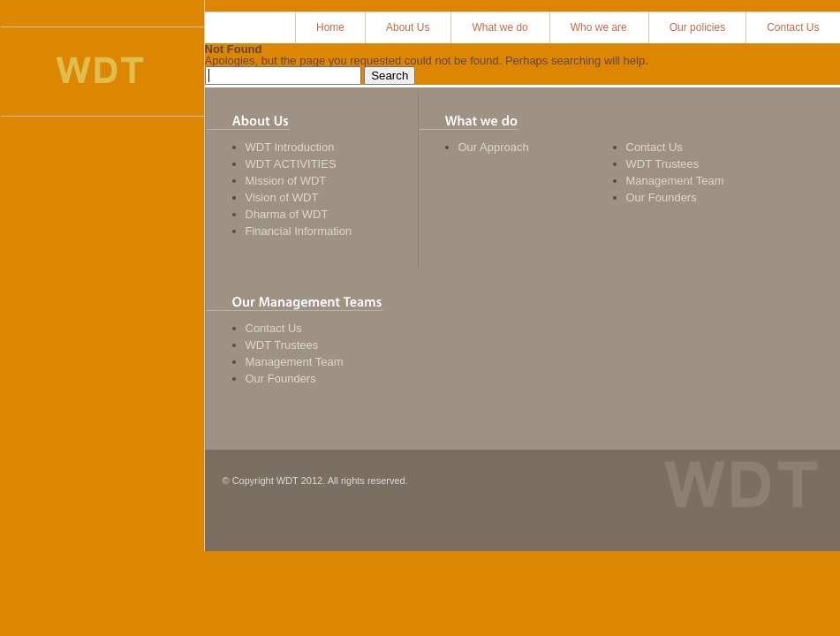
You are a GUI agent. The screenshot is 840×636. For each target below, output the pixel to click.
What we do (499, 27)
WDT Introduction (290, 147)
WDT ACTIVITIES (291, 164)
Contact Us (793, 27)
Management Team (675, 181)
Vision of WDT (282, 197)
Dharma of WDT (287, 214)
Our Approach (494, 147)
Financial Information (299, 231)
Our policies (697, 27)
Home (330, 27)
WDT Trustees (663, 164)
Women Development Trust (100, 72)
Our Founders (662, 197)
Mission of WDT (286, 181)
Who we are (599, 27)
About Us (408, 27)
